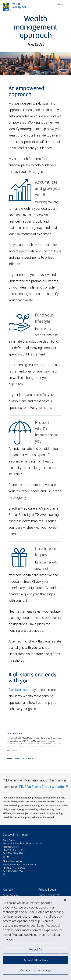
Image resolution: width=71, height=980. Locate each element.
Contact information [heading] (15, 835)
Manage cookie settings (35, 970)
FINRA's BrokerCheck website (42, 787)
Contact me (18, 690)
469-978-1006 (15, 871)
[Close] (65, 900)
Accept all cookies (36, 960)
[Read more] (12, 750)
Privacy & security (47, 895)
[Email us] (4, 857)
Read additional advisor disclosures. (21, 758)
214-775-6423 (18, 868)
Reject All (35, 949)
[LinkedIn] (8, 857)
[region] (35, 938)
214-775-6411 (18, 850)
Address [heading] (8, 890)
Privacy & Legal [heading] (47, 890)
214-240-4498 (15, 853)
